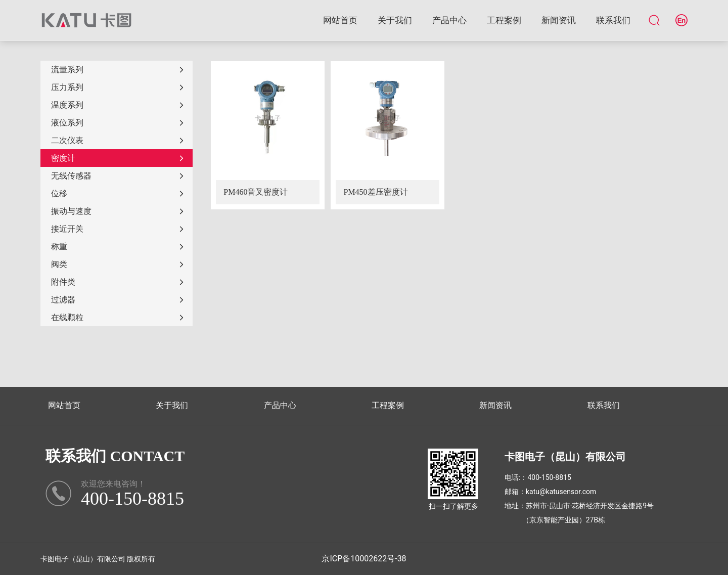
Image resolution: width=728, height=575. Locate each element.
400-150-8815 (549, 477)
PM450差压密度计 (375, 192)
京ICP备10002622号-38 (364, 559)
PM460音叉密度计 (256, 192)
